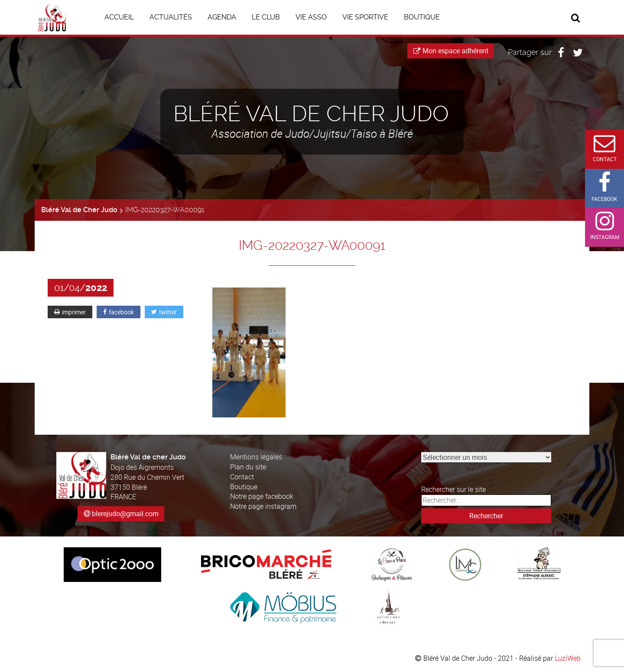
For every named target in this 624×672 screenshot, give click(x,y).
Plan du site (248, 467)
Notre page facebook (262, 496)
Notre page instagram (263, 506)
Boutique (244, 487)
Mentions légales (256, 457)
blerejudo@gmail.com (125, 514)
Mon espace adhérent (451, 51)
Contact (242, 477)
